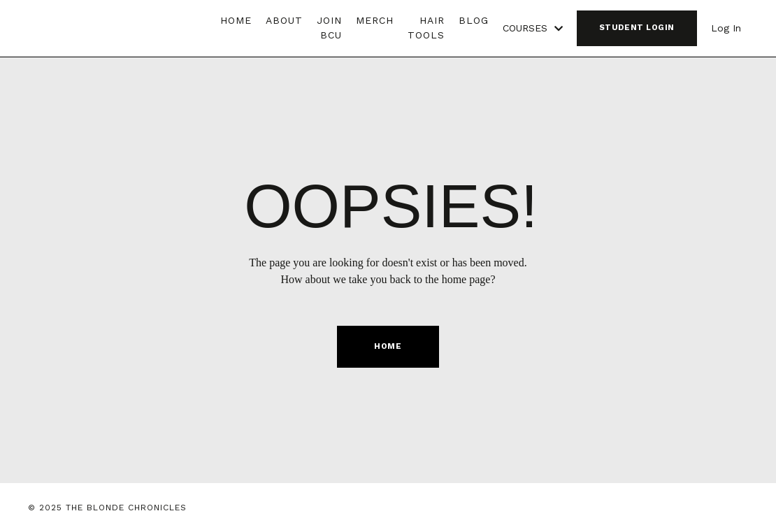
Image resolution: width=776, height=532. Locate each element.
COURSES (533, 28)
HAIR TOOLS (426, 28)
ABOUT (284, 20)
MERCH (375, 20)
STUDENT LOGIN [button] (637, 28)
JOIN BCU (329, 28)
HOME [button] (388, 346)
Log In (726, 28)
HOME (236, 20)
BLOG (474, 20)
